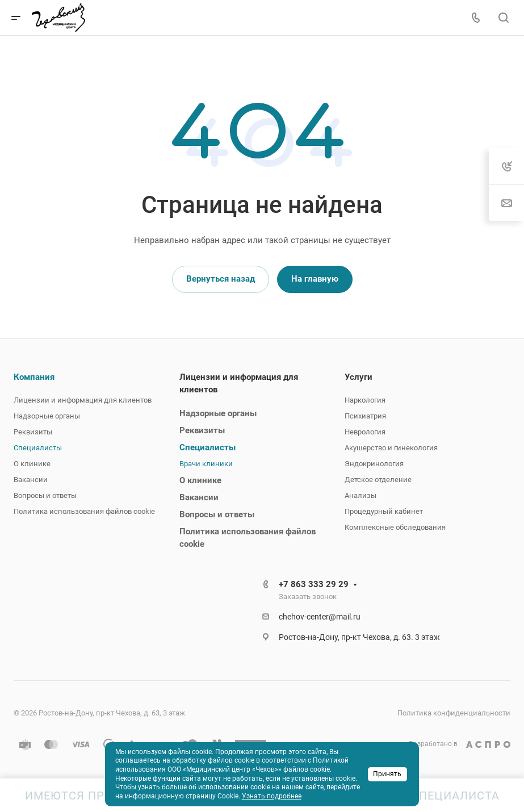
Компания (34, 377)
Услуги (359, 377)
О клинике (32, 464)
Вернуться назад (221, 279)
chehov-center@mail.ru (320, 617)
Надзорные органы (47, 416)
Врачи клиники (206, 464)
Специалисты (38, 448)
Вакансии (31, 480)
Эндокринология (374, 464)
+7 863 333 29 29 (314, 584)
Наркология (365, 400)
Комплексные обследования (395, 527)
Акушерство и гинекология (391, 448)
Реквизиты (33, 432)
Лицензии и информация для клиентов (83, 400)
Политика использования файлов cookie (84, 511)
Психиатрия (365, 416)
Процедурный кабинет (384, 511)
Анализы (360, 495)
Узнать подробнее (272, 796)
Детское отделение (378, 480)
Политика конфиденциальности (454, 713)
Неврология (365, 432)
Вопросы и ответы (45, 495)
